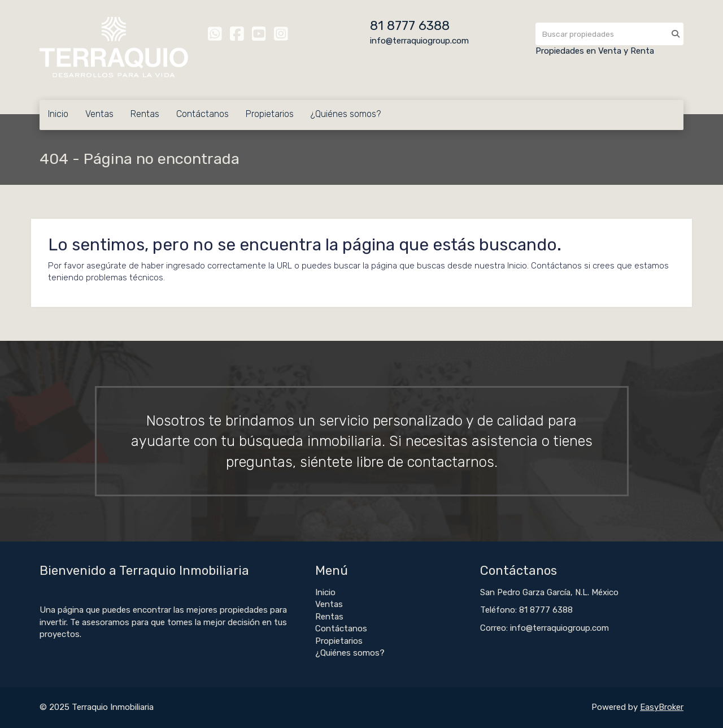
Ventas (99, 114)
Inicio (58, 114)
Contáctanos (202, 114)
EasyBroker (662, 707)
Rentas (145, 114)
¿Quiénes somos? (346, 114)
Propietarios (270, 114)
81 (378, 26)
